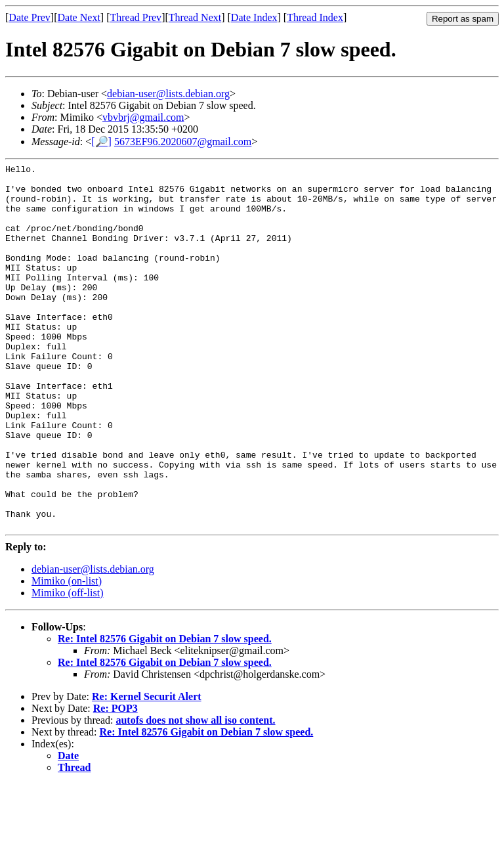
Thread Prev (136, 17)
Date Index (254, 17)
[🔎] (101, 142)
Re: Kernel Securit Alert (147, 769)
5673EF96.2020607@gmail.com (183, 142)
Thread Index (315, 17)
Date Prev (30, 17)
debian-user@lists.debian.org (168, 94)
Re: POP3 (115, 781)
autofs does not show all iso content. (195, 793)
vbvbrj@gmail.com (143, 117)
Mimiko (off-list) (67, 666)
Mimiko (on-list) (67, 654)
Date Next (79, 17)
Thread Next (195, 17)
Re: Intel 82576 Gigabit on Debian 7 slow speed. (165, 712)
